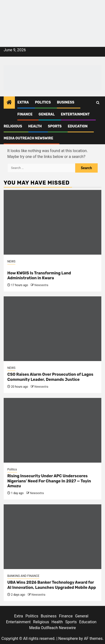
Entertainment (75, 114)
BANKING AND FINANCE (23, 576)
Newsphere (68, 639)
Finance (25, 114)
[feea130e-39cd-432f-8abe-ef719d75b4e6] (52, 13)
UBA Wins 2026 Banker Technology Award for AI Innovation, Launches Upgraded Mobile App (52, 585)
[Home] (9, 103)
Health (35, 126)
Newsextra (41, 285)
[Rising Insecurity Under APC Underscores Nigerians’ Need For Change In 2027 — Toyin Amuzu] (52, 430)
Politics (43, 102)
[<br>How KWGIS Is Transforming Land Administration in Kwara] (52, 222)
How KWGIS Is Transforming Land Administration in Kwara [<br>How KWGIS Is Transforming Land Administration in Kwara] (39, 276)
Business (66, 102)
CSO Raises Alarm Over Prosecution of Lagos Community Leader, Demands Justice (50, 377)
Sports (55, 126)
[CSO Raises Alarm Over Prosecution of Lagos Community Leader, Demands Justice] (52, 329)
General (47, 114)
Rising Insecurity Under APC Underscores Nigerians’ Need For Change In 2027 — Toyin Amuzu (49, 481)
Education (78, 126)
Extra (23, 102)
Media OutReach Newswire (28, 138)
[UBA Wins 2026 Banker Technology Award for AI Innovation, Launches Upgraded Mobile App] (52, 537)
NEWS (11, 261)
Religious (13, 126)
